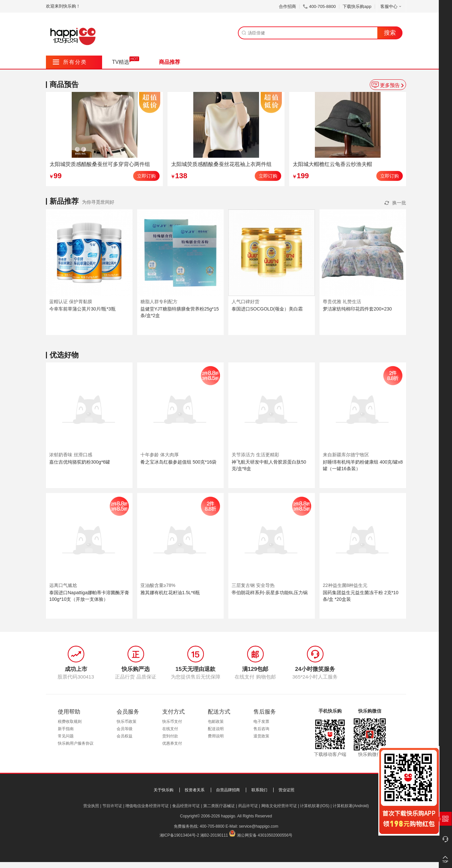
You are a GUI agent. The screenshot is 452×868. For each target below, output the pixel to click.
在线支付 (170, 729)
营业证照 (286, 790)
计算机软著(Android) (351, 806)
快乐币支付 (172, 722)
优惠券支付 (172, 743)
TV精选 (121, 62)
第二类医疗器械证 (219, 806)
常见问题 (66, 736)
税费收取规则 (70, 722)
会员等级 (125, 729)
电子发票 (261, 722)
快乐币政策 (127, 722)
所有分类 (70, 62)
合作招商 (287, 6)
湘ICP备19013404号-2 (179, 835)
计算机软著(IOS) (315, 806)
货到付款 (170, 736)
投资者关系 (195, 790)
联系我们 (259, 790)
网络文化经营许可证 (279, 806)
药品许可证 (248, 806)
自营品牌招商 (228, 790)
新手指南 (66, 729)
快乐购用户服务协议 (76, 743)
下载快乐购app (357, 6)
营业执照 (91, 806)
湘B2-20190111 (214, 835)
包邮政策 (216, 722)
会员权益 (125, 736)
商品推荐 (169, 62)
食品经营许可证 (186, 806)
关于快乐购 (164, 790)
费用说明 (216, 736)
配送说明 (216, 729)
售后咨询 (261, 729)
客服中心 (391, 6)
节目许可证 (112, 806)
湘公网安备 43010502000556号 (265, 835)
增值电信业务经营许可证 (147, 806)
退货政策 (261, 736)
